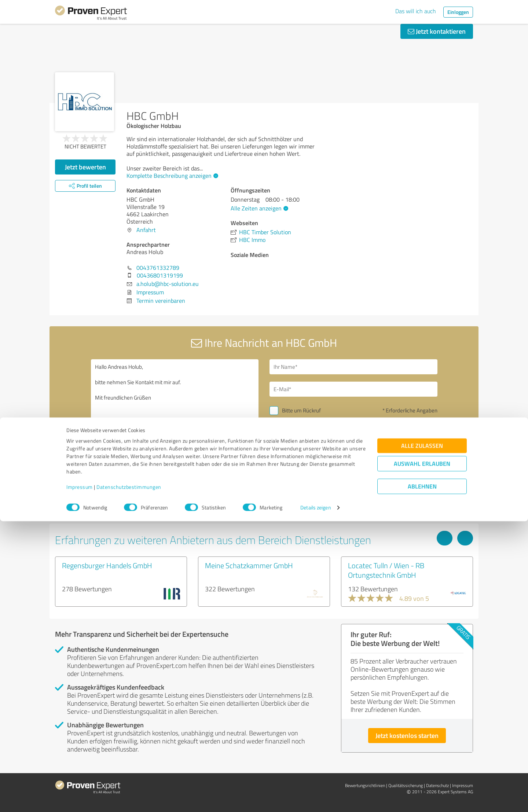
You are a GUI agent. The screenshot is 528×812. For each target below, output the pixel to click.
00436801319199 (160, 275)
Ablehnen (422, 777)
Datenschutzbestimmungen (129, 778)
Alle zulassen (422, 736)
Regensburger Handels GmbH (107, 565)
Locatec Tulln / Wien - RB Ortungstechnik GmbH (386, 570)
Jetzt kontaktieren (437, 31)
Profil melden (203, 513)
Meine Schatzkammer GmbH (249, 565)
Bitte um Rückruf (301, 410)
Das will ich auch (416, 11)
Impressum (80, 778)
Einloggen (458, 12)
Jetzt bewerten (85, 167)
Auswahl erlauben (422, 754)
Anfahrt (146, 230)
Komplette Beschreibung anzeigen (171, 176)
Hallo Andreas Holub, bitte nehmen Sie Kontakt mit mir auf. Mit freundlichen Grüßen (175, 422)
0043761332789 (158, 268)
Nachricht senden (309, 461)
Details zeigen (316, 798)
